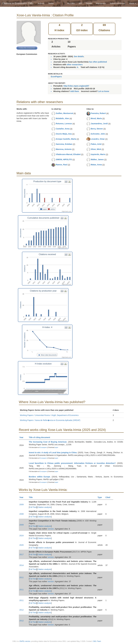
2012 (21, 610)
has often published (98, 62)
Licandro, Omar (98, 139)
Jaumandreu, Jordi (99, 124)
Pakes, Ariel (96, 144)
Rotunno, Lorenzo (64, 124)
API (80, 3)
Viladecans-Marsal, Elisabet (68, 154)
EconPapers (56, 77)
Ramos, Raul (62, 165)
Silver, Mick (96, 149)
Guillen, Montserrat (64, 113)
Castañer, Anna (63, 129)
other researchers (75, 65)
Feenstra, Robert (98, 113)
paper (56, 447)
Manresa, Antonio (64, 149)
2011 (21, 577)
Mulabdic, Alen (62, 118)
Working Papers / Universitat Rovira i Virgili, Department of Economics (49, 415)
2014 (21, 565)
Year (23, 437)
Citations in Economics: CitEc (18, 3)
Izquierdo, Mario (98, 154)
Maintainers (101, 3)
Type (101, 497)
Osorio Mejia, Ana (64, 134)
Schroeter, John (98, 134)
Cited (109, 497)
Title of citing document (41, 437)
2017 (21, 554)
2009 (21, 505)
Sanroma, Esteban (64, 144)
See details (79, 56)
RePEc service (25, 641)
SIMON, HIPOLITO (64, 159)
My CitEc (71, 3)
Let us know (104, 91)
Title (32, 497)
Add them (75, 91)
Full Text (33, 507)
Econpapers (43, 447)
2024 (21, 536)
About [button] (133, 3)
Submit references (118, 3)
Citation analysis (44, 507)
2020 (21, 545)
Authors (41, 3)
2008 (21, 514)
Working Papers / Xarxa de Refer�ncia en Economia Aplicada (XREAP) (50, 420)
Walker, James (97, 159)
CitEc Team (97, 641)
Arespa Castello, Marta (66, 139)
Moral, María (96, 118)
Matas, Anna (96, 165)
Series (51, 3)
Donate (89, 3)
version (51, 529)
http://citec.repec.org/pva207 (76, 86)
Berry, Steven (97, 129)
